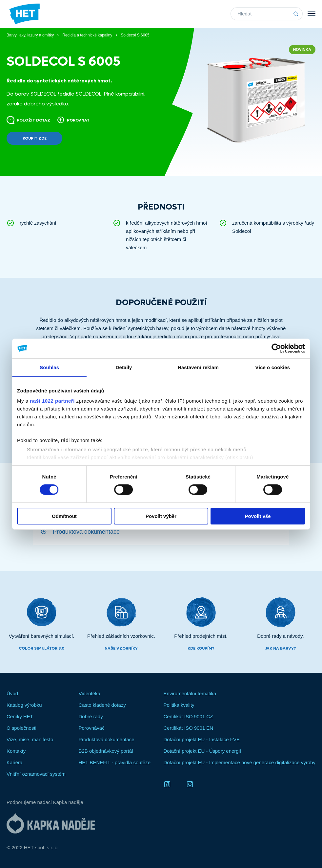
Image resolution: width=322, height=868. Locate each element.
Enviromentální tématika (190, 693)
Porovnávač (91, 728)
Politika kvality (179, 705)
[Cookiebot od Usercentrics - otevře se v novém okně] (275, 348)
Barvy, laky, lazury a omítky (30, 35)
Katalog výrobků (24, 705)
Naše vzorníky (121, 648)
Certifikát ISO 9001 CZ (188, 716)
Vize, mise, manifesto (30, 739)
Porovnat (73, 120)
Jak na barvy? (281, 648)
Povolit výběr (161, 516)
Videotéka (89, 693)
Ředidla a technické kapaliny (87, 35)
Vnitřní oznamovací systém (36, 774)
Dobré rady (91, 716)
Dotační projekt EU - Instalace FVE (201, 739)
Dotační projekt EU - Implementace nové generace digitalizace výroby (239, 762)
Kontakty (16, 751)
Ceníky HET (20, 716)
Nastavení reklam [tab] (198, 367)
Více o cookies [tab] (272, 367)
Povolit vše (257, 516)
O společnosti (21, 728)
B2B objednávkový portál (106, 751)
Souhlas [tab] (50, 367)
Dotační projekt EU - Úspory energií (202, 751)
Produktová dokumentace (86, 532)
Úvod (12, 693)
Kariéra (14, 762)
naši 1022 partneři (54, 401)
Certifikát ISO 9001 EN (188, 728)
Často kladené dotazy (102, 705)
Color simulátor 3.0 (41, 648)
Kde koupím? (201, 648)
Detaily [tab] (124, 367)
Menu (312, 13)
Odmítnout (65, 516)
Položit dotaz (28, 120)
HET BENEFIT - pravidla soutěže (114, 762)
